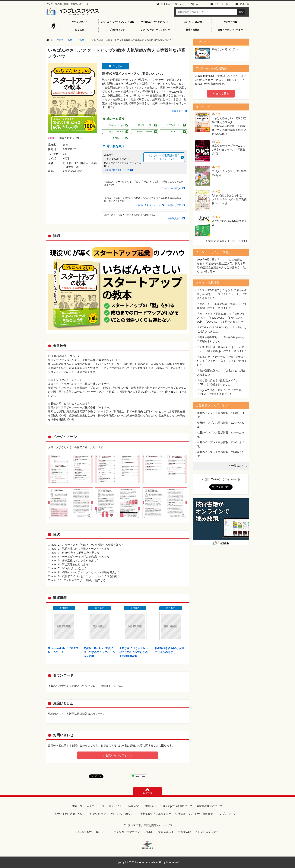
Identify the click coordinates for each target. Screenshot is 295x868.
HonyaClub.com (144, 132)
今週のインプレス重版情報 (213, 413)
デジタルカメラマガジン (125, 832)
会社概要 (180, 814)
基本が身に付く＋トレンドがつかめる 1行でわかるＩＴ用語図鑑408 (135, 652)
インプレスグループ (229, 814)
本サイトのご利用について (70, 814)
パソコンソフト (80, 22)
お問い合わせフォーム (149, 205)
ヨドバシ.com (116, 132)
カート (199, 4)
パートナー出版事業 (201, 814)
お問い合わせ (98, 814)
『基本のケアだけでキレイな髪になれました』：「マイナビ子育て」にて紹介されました (222, 361)
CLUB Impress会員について (176, 806)
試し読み (118, 66)
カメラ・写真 (230, 22)
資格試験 (80, 30)
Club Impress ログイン (172, 4)
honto (173, 132)
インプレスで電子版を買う (164, 157)
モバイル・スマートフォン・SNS (117, 22)
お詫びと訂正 (174, 205)
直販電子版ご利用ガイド (117, 170)
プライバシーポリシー (123, 814)
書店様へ (151, 806)
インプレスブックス (207, 832)
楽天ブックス (144, 125)
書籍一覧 (78, 806)
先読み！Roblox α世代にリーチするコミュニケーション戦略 (99, 652)
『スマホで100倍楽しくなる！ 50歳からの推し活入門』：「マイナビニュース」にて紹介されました (222, 294)
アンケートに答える (171, 188)
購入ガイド (115, 806)
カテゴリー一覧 (96, 806)
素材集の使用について (210, 806)
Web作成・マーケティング (155, 22)
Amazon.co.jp (116, 125)
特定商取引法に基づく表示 (155, 814)
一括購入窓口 (174, 219)
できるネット (166, 832)
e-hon (116, 138)
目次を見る (178, 111)
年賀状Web (184, 832)
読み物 (81, 40)
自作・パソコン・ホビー (230, 30)
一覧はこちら (239, 466)
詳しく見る (222, 94)
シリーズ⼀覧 (221, 4)
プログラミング (117, 30)
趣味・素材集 (193, 30)
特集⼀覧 (245, 4)
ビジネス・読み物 (193, 22)
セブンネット (173, 125)
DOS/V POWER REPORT (92, 832)
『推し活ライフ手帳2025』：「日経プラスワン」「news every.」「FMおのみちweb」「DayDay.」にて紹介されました (221, 318)
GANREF (149, 832)
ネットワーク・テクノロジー (155, 30)
